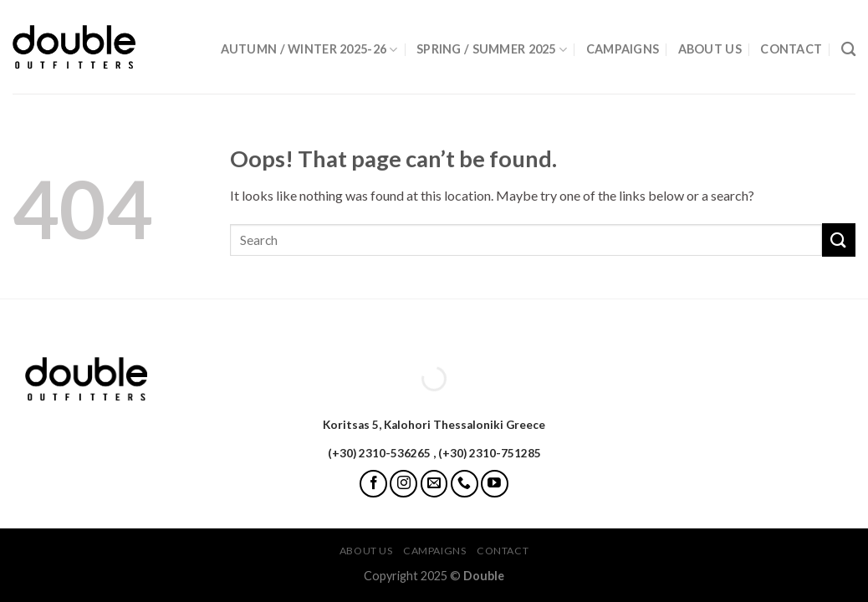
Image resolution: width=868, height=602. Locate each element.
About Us (710, 49)
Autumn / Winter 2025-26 (309, 50)
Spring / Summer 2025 (492, 50)
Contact (791, 49)
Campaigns (623, 49)
